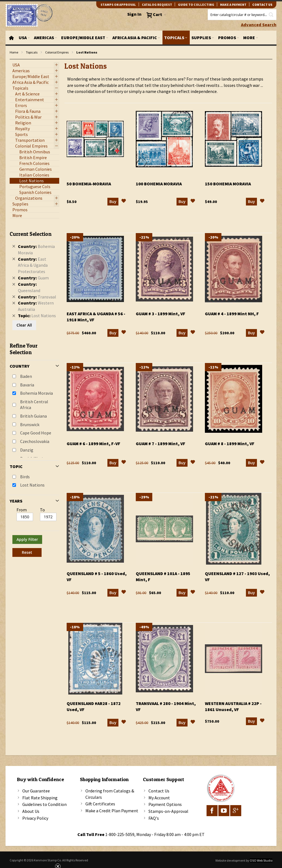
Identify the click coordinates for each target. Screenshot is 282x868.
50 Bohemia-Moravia (89, 184)
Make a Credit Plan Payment (112, 811)
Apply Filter (27, 539)
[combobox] (242, 15)
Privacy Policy (35, 818)
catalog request (157, 5)
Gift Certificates (100, 804)
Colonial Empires (57, 52)
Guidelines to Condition (44, 804)
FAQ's (154, 818)
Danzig (27, 450)
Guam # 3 (161, 314)
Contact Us (159, 791)
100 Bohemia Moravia (159, 184)
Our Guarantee (36, 791)
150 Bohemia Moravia (228, 184)
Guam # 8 (230, 444)
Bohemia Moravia (36, 393)
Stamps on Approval (118, 5)
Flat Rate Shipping (40, 798)
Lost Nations (32, 485)
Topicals (32, 52)
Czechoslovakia (35, 441)
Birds (25, 477)
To (42, 510)
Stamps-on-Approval (168, 811)
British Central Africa (34, 404)
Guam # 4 (232, 314)
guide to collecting (196, 5)
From (22, 510)
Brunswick (30, 424)
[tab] (34, 392)
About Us (31, 811)
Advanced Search (259, 25)
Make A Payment (233, 5)
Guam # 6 (93, 444)
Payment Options (165, 804)
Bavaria (27, 385)
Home (14, 52)
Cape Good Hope (36, 433)
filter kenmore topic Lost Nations (13, 59)
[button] (124, 202)
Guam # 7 (161, 444)
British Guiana (33, 416)
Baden (26, 376)
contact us (262, 5)
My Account (159, 798)
